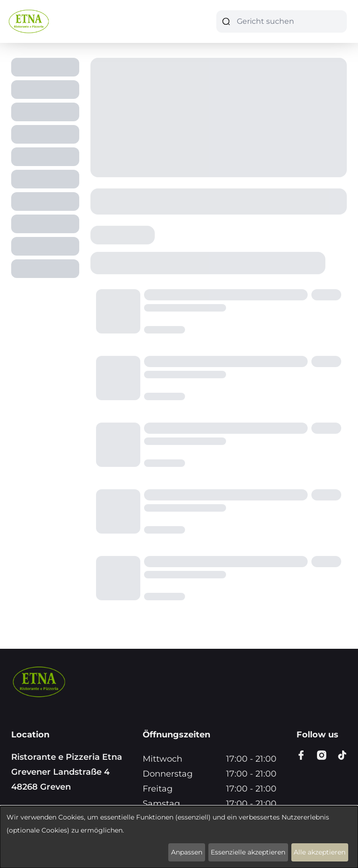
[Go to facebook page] (301, 755)
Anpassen (187, 852)
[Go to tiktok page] (342, 755)
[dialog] (179, 837)
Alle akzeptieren (320, 852)
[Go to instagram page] (322, 755)
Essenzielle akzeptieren (248, 852)
